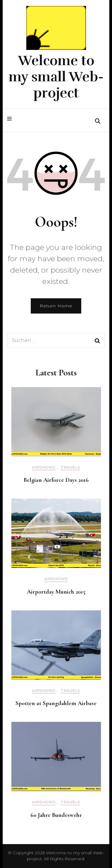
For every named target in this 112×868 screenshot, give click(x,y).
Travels (70, 467)
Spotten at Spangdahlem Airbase (56, 703)
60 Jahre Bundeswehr (56, 815)
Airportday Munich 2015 (56, 592)
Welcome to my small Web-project (56, 77)
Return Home (56, 306)
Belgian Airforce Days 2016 (56, 480)
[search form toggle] (98, 122)
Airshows (44, 467)
